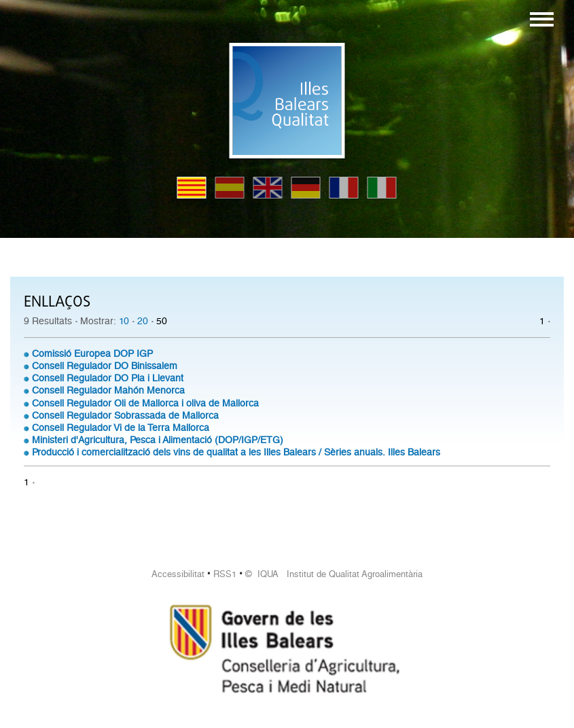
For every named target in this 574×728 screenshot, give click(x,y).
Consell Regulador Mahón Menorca (108, 390)
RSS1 (225, 574)
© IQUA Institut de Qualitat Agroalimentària (334, 574)
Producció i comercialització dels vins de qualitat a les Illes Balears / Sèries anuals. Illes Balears (236, 452)
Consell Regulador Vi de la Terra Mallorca (121, 428)
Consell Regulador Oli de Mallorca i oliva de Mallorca (145, 403)
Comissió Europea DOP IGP (92, 353)
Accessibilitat (178, 574)
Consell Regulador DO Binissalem (105, 366)
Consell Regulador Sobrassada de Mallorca (125, 415)
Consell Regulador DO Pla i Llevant (108, 378)
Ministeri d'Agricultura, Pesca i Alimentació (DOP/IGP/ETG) (158, 440)
